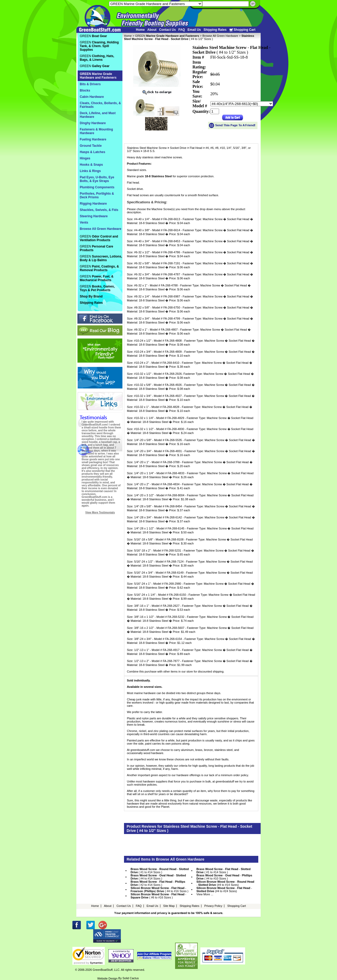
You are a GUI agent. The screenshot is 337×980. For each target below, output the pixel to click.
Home (140, 30)
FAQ (182, 30)
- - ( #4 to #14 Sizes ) (158, 877)
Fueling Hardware (93, 139)
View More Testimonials (100, 512)
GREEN (167, 36)
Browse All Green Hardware (220, 36)
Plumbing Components (97, 187)
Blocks (85, 90)
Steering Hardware (94, 216)
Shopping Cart (242, 30)
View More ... (205, 894)
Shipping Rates (215, 30)
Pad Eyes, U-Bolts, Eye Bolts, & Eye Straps (97, 179)
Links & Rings (90, 171)
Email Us (194, 30)
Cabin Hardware (92, 97)
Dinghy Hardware (93, 123)
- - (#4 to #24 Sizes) (224, 890)
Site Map (169, 906)
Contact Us (167, 30)
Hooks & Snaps (91, 165)
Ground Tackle (91, 146)
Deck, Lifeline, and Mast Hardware (98, 115)
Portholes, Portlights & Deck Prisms (97, 195)
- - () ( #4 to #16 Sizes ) (160, 890)
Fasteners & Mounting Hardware (96, 131)
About (152, 30)
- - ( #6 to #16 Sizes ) (158, 896)
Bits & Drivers (90, 84)
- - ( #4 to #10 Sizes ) (224, 877)
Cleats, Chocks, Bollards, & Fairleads (100, 105)
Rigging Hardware (93, 204)
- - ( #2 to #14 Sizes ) (158, 883)
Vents (84, 223)
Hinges (85, 158)
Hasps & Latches (93, 152)
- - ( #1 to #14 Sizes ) (160, 871)
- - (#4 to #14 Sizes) (225, 883)
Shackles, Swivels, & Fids (99, 210)
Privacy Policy (213, 906)
